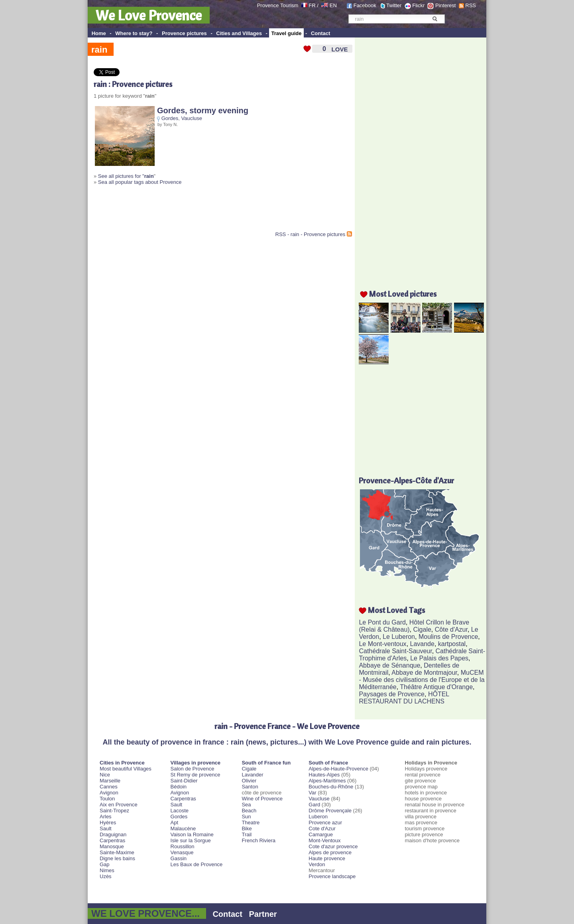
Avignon (109, 793)
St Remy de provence (196, 775)
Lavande (422, 644)
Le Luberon (399, 637)
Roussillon (183, 846)
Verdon (317, 864)
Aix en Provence (119, 805)
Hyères (108, 823)
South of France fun (266, 763)
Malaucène (183, 828)
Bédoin (179, 787)
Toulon (107, 799)
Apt (175, 823)
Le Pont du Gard (382, 622)
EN (333, 5)
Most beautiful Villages (126, 769)
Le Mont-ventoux (382, 644)
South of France (328, 763)
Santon (250, 787)
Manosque (112, 846)
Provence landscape (332, 876)
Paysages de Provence (392, 694)
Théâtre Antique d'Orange (436, 687)
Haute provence (327, 858)
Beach (249, 811)
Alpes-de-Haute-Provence (338, 769)
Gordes (170, 118)
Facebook (365, 5)
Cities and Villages (239, 33)
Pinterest (445, 5)
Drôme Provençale (330, 811)
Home (99, 33)
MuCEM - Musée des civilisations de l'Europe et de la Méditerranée (422, 680)
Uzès (106, 876)
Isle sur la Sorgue (191, 840)
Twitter (394, 5)
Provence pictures (184, 33)
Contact (320, 33)
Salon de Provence (193, 769)
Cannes (109, 787)
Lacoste (180, 811)
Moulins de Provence (448, 637)
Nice (105, 775)
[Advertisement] (187, 211)
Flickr (418, 5)
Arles (106, 817)
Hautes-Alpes (324, 775)
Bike (247, 828)
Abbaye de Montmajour (424, 673)
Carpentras (112, 840)
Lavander (252, 775)
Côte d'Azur (451, 629)
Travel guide (287, 33)
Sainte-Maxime (117, 852)
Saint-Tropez (114, 811)
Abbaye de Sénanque (389, 665)
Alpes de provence (330, 852)
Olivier (249, 781)
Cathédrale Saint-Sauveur (395, 651)
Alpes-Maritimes (327, 781)
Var (312, 793)
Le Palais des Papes (439, 658)
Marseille (110, 781)
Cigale (422, 629)
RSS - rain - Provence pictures (311, 234)
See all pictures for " (126, 176)
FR (312, 5)
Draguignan (113, 834)
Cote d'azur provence (333, 846)
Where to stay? (134, 33)
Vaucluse (192, 118)
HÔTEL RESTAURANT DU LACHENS (404, 698)
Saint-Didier (184, 781)
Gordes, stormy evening (203, 110)
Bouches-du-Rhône (331, 787)
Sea (246, 805)
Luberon (318, 817)
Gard (314, 805)
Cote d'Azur (322, 828)
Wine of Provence (262, 799)
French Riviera (258, 840)
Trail (247, 834)
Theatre (251, 823)
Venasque (182, 852)
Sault (106, 828)
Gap (105, 864)
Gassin (179, 858)
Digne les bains (117, 858)
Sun (246, 817)
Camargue (321, 834)
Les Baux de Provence (197, 864)
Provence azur (325, 823)
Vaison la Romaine (192, 834)
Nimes (107, 870)
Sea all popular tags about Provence (140, 182)
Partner (263, 914)
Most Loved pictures (403, 294)
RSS (471, 5)
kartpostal (452, 644)
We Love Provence (149, 15)
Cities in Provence (122, 763)
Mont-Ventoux (324, 840)
